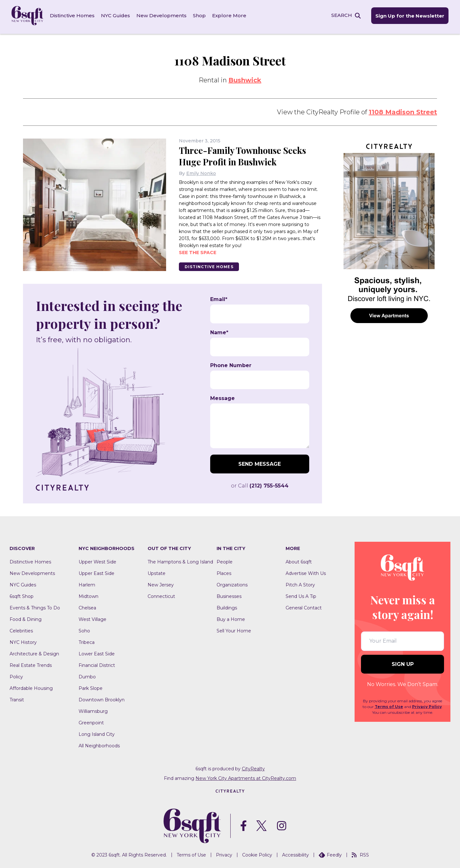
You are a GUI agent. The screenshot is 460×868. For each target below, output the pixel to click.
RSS (360, 853)
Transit (17, 698)
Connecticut (161, 594)
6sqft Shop (22, 594)
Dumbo (87, 675)
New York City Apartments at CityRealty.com (246, 776)
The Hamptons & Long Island (180, 560)
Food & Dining (26, 617)
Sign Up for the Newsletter (408, 16)
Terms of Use (389, 705)
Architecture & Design (34, 652)
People (225, 560)
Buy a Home (231, 617)
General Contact (304, 606)
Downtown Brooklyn (102, 698)
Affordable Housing (31, 686)
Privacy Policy (427, 705)
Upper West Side (97, 560)
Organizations (232, 583)
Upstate (157, 571)
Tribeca (87, 640)
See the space (198, 250)
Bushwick (245, 78)
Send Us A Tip (301, 594)
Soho (84, 629)
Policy (16, 675)
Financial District (97, 663)
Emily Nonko (201, 171)
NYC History (23, 640)
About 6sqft (299, 560)
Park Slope (91, 686)
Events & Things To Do (35, 606)
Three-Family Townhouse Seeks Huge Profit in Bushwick (245, 154)
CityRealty (253, 767)
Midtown (88, 594)
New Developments (163, 16)
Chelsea (87, 606)
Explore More (230, 16)
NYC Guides (117, 16)
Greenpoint (91, 721)
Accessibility (295, 853)
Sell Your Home (234, 629)
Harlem (87, 583)
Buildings (227, 606)
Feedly (330, 853)
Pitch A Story (300, 583)
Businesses (229, 594)
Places (224, 571)
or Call (260, 484)
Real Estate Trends (31, 663)
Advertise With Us (306, 571)
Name (219, 330)
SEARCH (340, 15)
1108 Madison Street (403, 110)
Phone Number (231, 364)
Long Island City (97, 732)
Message (222, 396)
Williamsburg (93, 709)
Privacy (224, 853)
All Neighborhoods (99, 744)
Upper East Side (96, 571)
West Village (92, 617)
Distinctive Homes (73, 16)
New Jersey (161, 583)
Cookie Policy (257, 853)
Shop (201, 16)
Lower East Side (97, 652)
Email (219, 298)
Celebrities (21, 629)
